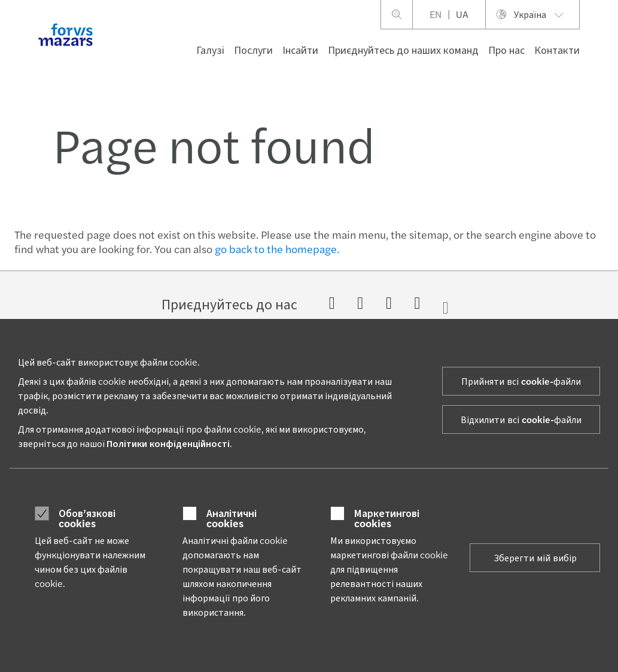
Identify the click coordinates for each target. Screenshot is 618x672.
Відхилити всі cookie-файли (521, 419)
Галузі (210, 49)
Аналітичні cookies (232, 518)
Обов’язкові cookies (87, 518)
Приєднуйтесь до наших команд (403, 49)
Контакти (557, 49)
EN (436, 14)
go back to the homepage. (277, 249)
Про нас (506, 49)
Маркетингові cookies (387, 518)
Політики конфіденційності (168, 443)
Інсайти (300, 49)
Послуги (253, 49)
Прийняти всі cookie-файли (521, 381)
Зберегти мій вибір (535, 557)
